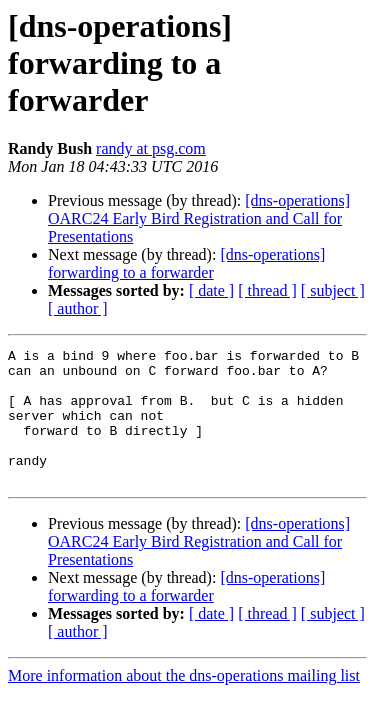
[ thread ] (267, 290)
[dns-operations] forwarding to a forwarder (186, 263)
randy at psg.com (151, 148)
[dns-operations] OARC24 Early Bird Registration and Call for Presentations (199, 218)
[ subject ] (333, 290)
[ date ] (211, 290)
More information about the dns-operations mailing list (184, 702)
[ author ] (78, 308)
